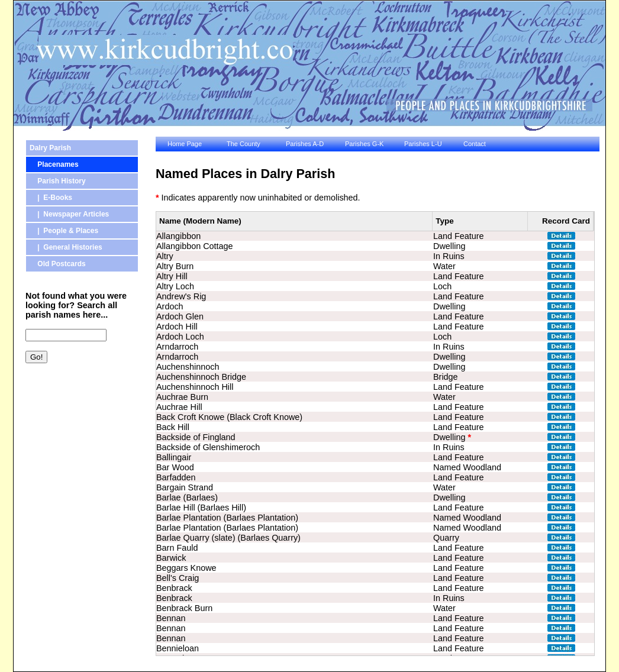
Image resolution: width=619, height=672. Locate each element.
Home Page (185, 144)
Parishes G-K (364, 144)
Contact (475, 144)
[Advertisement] (79, 435)
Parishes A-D (305, 144)
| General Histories (66, 247)
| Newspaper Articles (69, 214)
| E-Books (51, 198)
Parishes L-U (423, 144)
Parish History (58, 181)
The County (244, 144)
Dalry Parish (50, 148)
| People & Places (64, 231)
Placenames (54, 164)
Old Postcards (58, 264)
